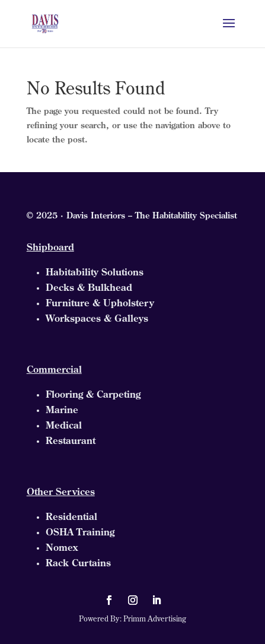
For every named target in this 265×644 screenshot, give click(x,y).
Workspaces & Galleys (97, 319)
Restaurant (71, 442)
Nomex (62, 548)
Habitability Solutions (95, 273)
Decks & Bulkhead (89, 288)
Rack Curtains (78, 564)
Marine (62, 411)
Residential (71, 518)
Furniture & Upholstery (100, 304)
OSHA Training (80, 533)
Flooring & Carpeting (93, 395)
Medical (64, 426)
